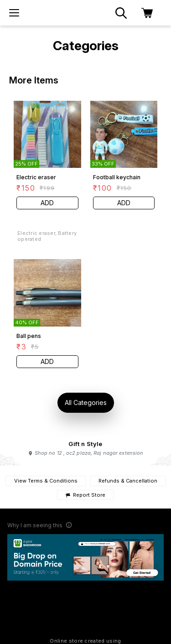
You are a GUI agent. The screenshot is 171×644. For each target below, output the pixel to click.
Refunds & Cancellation (128, 481)
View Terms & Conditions (46, 481)
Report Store (85, 495)
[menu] (14, 13)
